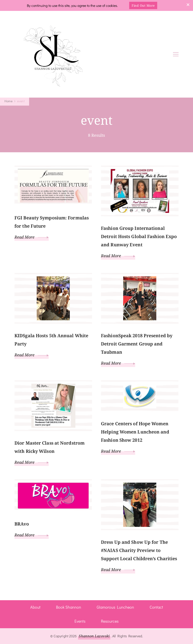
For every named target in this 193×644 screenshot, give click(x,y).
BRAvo (22, 524)
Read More (32, 237)
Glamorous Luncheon (115, 607)
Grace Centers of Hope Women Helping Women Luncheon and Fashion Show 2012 (135, 432)
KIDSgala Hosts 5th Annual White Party (51, 340)
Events (80, 621)
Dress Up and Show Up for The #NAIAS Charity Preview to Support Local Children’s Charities (139, 550)
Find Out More (143, 5)
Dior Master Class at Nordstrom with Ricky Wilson (49, 447)
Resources (110, 621)
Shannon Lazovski (94, 636)
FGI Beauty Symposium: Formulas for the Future (52, 222)
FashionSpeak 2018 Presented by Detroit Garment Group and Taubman (137, 344)
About (35, 607)
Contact (156, 607)
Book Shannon (69, 607)
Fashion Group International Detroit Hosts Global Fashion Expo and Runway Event (139, 236)
